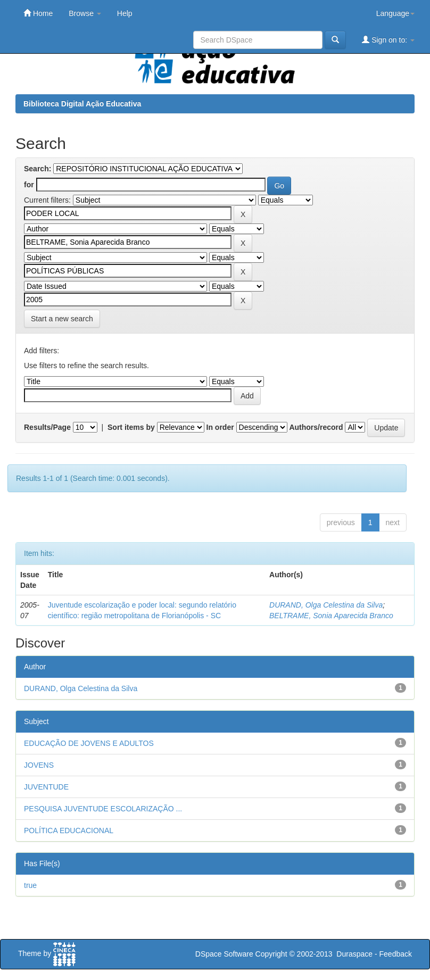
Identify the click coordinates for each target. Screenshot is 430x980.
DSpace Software (224, 954)
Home (38, 13)
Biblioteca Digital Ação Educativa (82, 104)
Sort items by (131, 427)
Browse (85, 13)
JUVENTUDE (46, 787)
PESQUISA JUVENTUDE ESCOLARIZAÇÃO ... (103, 809)
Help (125, 13)
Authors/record (316, 427)
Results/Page (47, 427)
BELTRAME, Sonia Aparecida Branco (331, 616)
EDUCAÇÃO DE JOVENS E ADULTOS (89, 743)
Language (395, 13)
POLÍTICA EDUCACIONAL (69, 830)
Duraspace (354, 954)
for (29, 185)
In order (220, 427)
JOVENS (39, 765)
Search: (38, 169)
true (30, 885)
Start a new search (62, 319)
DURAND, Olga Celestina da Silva (326, 605)
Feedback (396, 954)
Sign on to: (388, 40)
